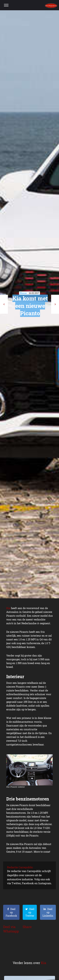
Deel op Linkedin (48, 912)
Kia (8, 608)
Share (27, 927)
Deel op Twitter (30, 912)
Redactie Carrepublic (20, 867)
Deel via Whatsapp (11, 929)
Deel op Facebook (11, 912)
